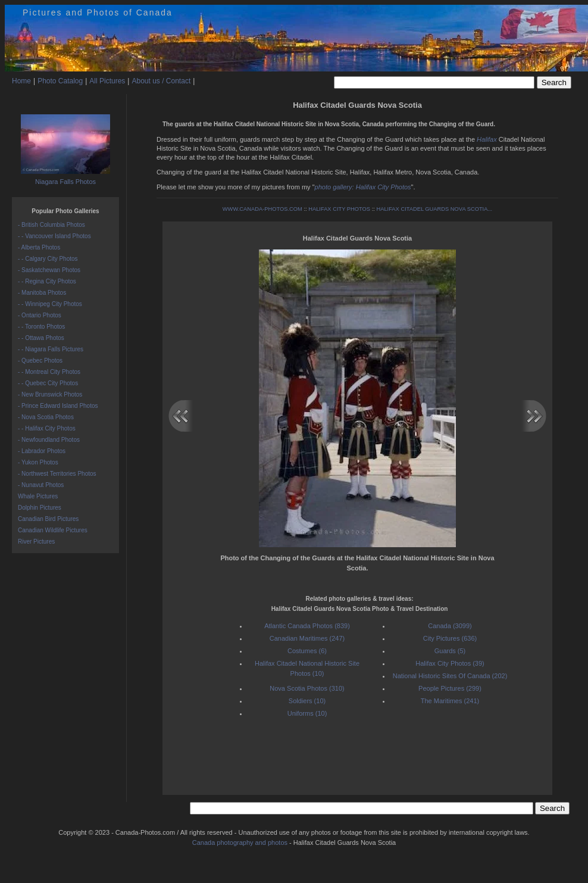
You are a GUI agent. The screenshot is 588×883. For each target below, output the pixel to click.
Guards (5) (450, 651)
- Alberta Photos (39, 247)
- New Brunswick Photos (50, 394)
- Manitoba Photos (42, 293)
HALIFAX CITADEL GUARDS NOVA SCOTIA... (434, 209)
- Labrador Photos (42, 451)
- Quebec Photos (40, 361)
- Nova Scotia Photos (46, 417)
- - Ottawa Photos (41, 338)
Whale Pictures (38, 496)
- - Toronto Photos (41, 327)
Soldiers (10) (307, 701)
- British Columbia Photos (51, 225)
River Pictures (36, 542)
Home (21, 81)
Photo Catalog (60, 81)
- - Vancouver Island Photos (54, 236)
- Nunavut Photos (41, 485)
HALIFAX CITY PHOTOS (339, 209)
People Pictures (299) (450, 688)
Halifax (487, 139)
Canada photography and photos (240, 843)
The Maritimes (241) (450, 701)
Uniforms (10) (307, 713)
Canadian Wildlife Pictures (53, 530)
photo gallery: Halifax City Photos (363, 187)
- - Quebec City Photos (48, 383)
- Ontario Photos (40, 315)
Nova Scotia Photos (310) (307, 688)
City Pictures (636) (450, 638)
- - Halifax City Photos (47, 428)
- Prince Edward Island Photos (58, 406)
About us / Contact (161, 81)
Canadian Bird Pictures (48, 519)
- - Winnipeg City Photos (50, 304)
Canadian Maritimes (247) (307, 638)
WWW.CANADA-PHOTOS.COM (262, 209)
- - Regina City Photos (47, 281)
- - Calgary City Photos (48, 259)
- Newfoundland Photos (49, 440)
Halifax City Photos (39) (450, 663)
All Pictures (107, 81)
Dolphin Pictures (40, 508)
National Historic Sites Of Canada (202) (450, 676)
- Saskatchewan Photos (49, 270)
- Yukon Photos (38, 462)
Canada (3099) (450, 626)
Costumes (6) (307, 651)
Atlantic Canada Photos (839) (307, 626)
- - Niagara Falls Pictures (51, 349)
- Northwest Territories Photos (57, 474)
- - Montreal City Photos (49, 372)
